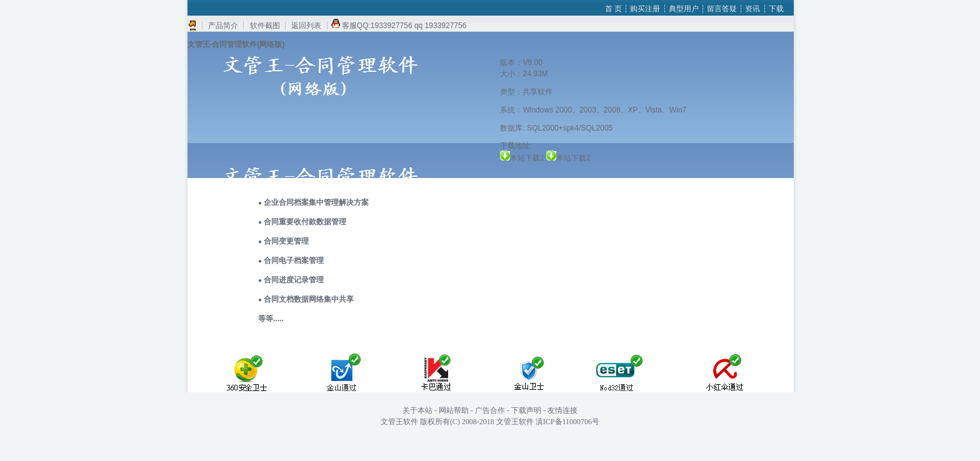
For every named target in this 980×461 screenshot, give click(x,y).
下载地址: (516, 146)
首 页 (613, 9)
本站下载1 (533, 158)
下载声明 (526, 410)
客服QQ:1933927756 (377, 26)
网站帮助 (454, 410)
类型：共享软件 (526, 92)
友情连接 (562, 410)
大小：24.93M (524, 74)
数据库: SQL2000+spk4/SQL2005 (556, 128)
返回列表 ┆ (310, 26)
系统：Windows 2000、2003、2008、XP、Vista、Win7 (593, 110)
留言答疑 (722, 9)
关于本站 (417, 410)
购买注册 (646, 9)
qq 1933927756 (440, 26)
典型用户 (685, 9)
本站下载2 (573, 158)
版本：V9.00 (521, 62)
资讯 (753, 9)
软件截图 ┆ (268, 26)
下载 (776, 9)
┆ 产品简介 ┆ (223, 26)
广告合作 (490, 410)
